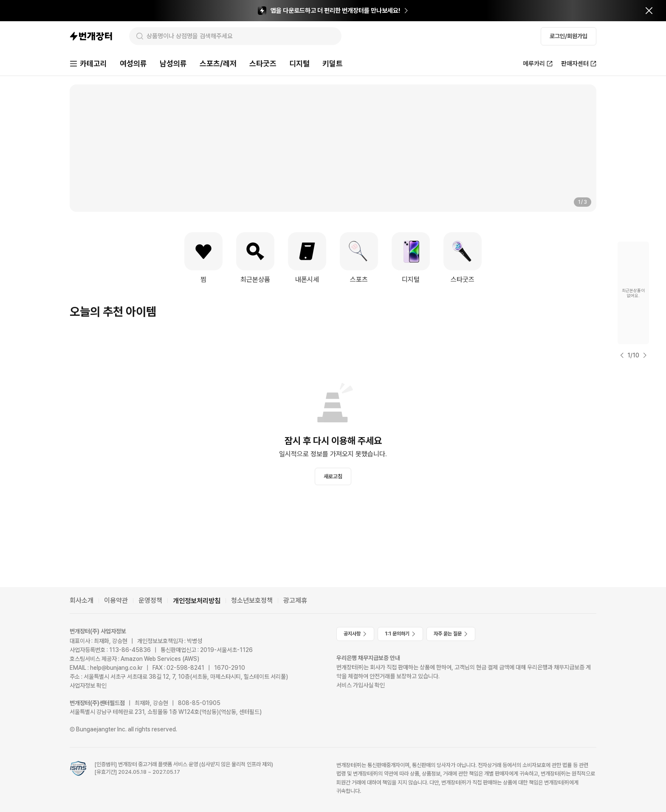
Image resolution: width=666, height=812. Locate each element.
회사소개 (82, 600)
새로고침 (333, 476)
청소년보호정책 (252, 600)
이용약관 (116, 600)
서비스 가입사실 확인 (361, 685)
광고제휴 (295, 600)
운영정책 (150, 600)
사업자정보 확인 (88, 686)
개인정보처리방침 (197, 601)
